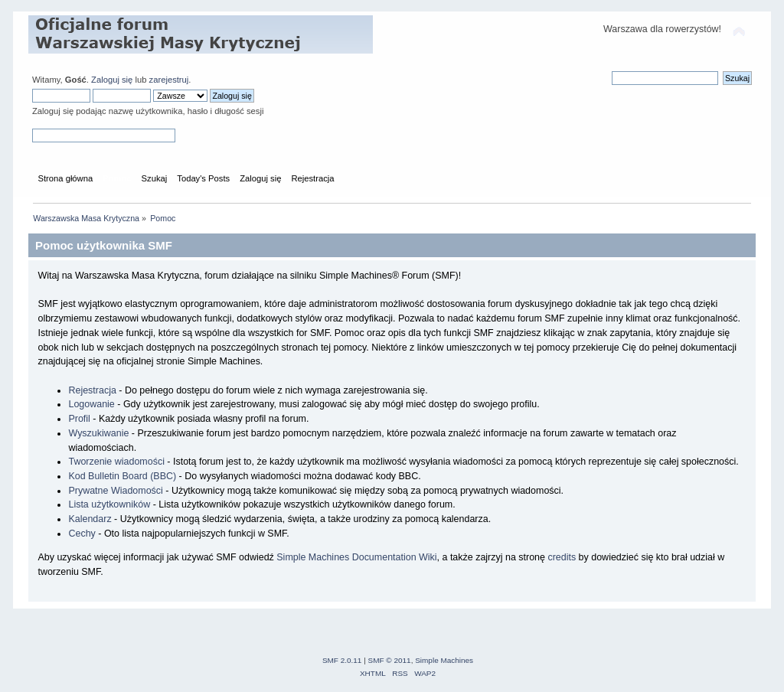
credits (562, 557)
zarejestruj (169, 80)
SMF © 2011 (390, 660)
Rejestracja (92, 390)
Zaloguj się (112, 80)
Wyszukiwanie (98, 433)
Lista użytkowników (109, 504)
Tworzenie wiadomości (116, 462)
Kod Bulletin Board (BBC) (122, 476)
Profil (79, 419)
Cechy (82, 534)
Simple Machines (444, 660)
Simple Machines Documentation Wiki (356, 557)
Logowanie (91, 404)
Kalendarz (90, 519)
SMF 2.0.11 (342, 660)
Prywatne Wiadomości (115, 491)
